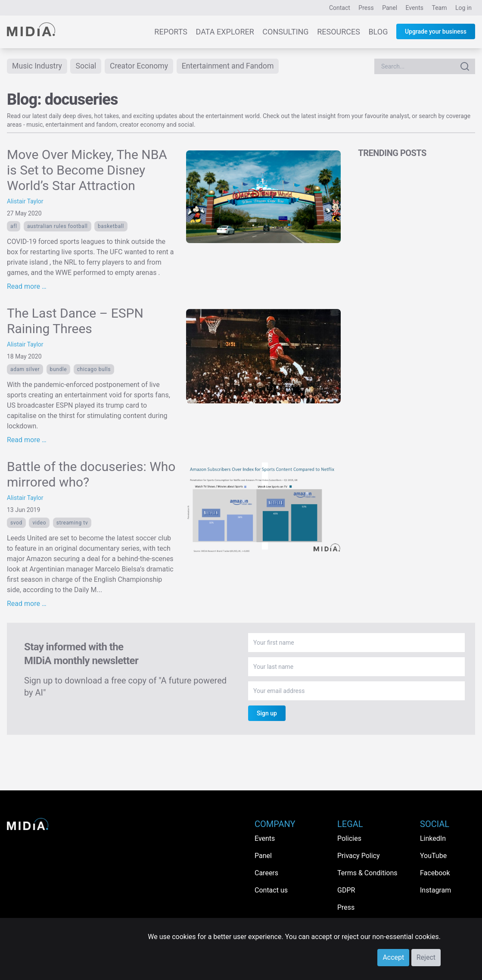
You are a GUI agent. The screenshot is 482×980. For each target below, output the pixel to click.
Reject (426, 957)
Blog (378, 32)
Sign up (267, 714)
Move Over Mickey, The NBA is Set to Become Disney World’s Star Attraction (87, 170)
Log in (463, 8)
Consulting (285, 32)
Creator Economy (141, 66)
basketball (111, 227)
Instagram (435, 890)
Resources (339, 32)
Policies (349, 838)
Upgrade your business (436, 31)
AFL (14, 227)
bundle (59, 370)
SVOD (16, 523)
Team (440, 8)
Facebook (435, 873)
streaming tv (72, 523)
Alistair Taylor (25, 202)
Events (415, 8)
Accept (393, 957)
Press (366, 8)
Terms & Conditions (367, 873)
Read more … (27, 287)
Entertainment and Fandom (231, 66)
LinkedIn (433, 838)
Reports (171, 32)
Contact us (271, 890)
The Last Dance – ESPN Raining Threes (75, 321)
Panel (390, 8)
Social (87, 66)
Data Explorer (225, 32)
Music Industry (37, 66)
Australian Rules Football (58, 227)
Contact (340, 8)
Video (39, 523)
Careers (266, 873)
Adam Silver (25, 370)
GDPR (346, 890)
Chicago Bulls (94, 370)
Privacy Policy (359, 856)
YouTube (433, 856)
